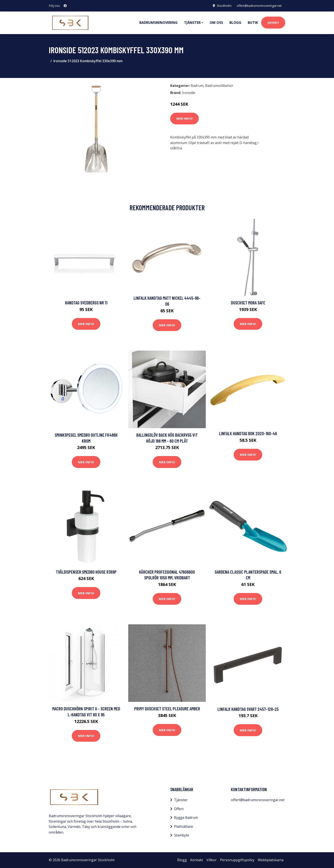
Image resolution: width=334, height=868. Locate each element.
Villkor (212, 860)
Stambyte (182, 835)
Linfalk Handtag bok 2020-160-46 (248, 433)
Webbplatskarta (271, 860)
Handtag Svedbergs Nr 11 (86, 303)
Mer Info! (184, 118)
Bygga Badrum (186, 818)
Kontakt (197, 860)
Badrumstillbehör (219, 86)
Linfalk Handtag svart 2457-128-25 (248, 709)
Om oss (216, 23)
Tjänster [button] (192, 23)
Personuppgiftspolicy (237, 860)
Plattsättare (184, 826)
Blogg (235, 23)
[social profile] (65, 6)
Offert (273, 23)
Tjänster (181, 800)
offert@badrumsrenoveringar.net (259, 6)
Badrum (197, 86)
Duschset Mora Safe (248, 303)
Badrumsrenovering (158, 23)
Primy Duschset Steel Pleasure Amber (167, 709)
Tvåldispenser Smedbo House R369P (86, 572)
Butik (253, 23)
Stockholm (224, 6)
